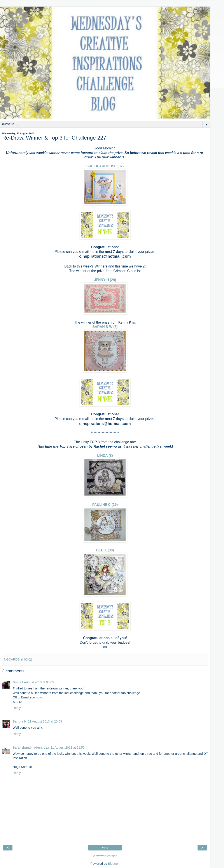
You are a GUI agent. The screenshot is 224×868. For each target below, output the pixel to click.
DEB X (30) (105, 550)
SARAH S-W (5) (105, 327)
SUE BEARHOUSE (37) (105, 166)
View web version (105, 856)
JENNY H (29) (105, 280)
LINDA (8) (105, 456)
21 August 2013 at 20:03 (45, 721)
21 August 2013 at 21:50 (67, 748)
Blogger (113, 864)
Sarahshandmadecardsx (31, 748)
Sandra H (20, 721)
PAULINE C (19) (105, 505)
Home (105, 848)
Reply (17, 708)
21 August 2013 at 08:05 (37, 682)
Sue (16, 682)
